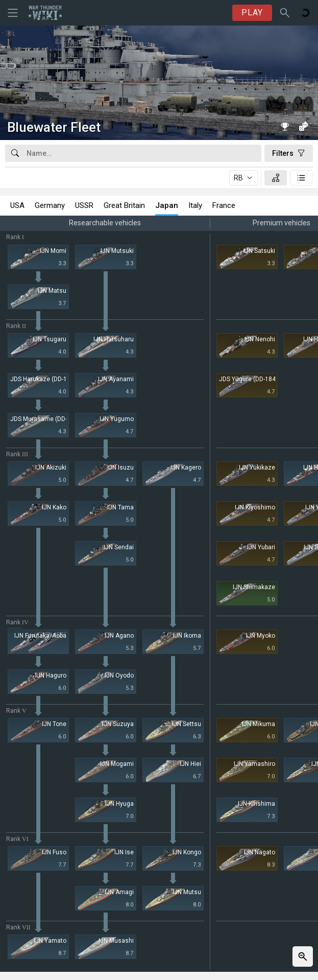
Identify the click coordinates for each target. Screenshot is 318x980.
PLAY (252, 13)
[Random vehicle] (303, 126)
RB (238, 178)
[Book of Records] (285, 126)
